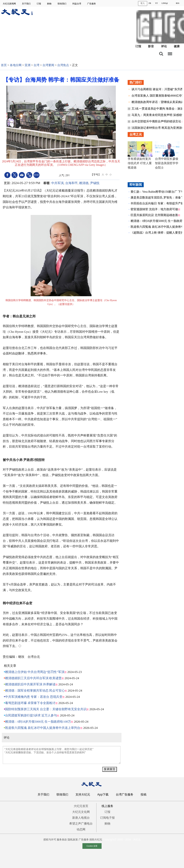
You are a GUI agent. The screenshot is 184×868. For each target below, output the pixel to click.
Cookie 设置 (92, 846)
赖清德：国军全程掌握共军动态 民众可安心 (35, 691)
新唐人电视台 (81, 818)
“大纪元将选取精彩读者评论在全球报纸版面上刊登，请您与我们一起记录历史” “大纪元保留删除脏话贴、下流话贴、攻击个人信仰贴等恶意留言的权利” (62, 755)
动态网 (81, 829)
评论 (164, 46)
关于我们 (27, 4)
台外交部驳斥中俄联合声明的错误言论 (157, 121)
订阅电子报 (107, 818)
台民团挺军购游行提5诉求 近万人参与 (31, 715)
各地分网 (16, 65)
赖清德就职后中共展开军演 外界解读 (30, 684)
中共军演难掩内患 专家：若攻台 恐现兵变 (34, 697)
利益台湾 (77, 4)
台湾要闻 (48, 65)
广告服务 (92, 4)
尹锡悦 (95, 183)
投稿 (144, 794)
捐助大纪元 (96, 839)
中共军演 (57, 183)
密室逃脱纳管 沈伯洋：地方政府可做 (154, 209)
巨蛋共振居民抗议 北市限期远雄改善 (154, 215)
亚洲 (28, 65)
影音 (151, 46)
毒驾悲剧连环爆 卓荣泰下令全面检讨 (30, 703)
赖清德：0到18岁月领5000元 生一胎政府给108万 (38, 722)
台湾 (36, 65)
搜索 (161, 54)
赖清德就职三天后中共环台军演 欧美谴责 (33, 678)
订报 (39, 4)
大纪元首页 (81, 806)
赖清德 (84, 183)
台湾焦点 (63, 65)
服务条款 (62, 839)
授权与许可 (50, 839)
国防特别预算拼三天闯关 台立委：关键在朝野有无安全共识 (46, 709)
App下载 (103, 794)
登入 (143, 3)
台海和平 (71, 183)
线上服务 (107, 806)
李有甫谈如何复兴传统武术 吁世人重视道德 (140, 163)
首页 (4, 65)
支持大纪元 (83, 794)
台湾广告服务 (125, 794)
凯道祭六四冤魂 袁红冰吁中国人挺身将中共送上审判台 (43, 728)
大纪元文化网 (81, 812)
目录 (170, 53)
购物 (50, 4)
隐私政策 (73, 839)
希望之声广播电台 (81, 823)
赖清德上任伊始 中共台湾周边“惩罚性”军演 (35, 672)
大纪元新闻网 (10, 4)
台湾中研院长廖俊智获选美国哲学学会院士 (167, 163)
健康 (177, 46)
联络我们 (62, 4)
